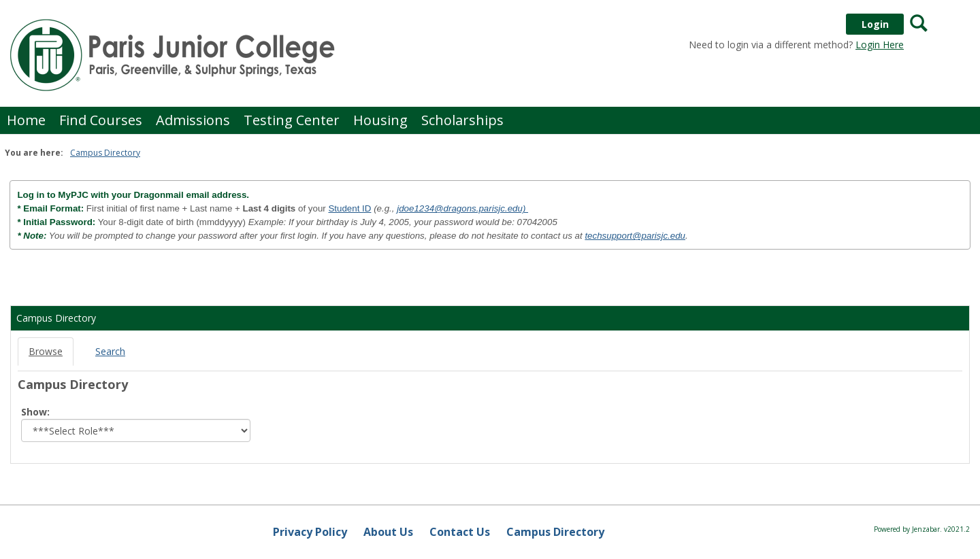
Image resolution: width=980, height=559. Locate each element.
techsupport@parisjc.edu (635, 236)
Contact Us (460, 532)
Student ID (349, 208)
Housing (380, 120)
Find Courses (101, 120)
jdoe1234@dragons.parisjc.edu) (462, 208)
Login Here (880, 45)
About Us (388, 532)
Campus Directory (105, 153)
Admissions (193, 120)
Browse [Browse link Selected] (46, 351)
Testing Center (292, 120)
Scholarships (462, 120)
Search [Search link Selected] (110, 351)
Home (26, 120)
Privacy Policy (310, 532)
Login (875, 24)
